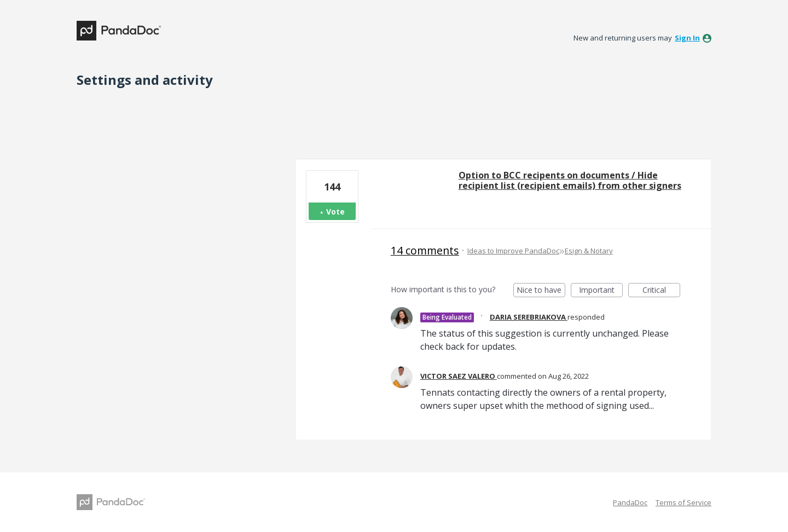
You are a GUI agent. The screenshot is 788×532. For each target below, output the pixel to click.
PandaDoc (630, 502)
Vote (335, 212)
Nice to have (541, 291)
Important (601, 291)
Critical (661, 291)
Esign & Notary (589, 251)
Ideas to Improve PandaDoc (513, 251)
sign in (687, 38)
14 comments (425, 250)
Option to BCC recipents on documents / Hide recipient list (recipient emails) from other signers (570, 180)
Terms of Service (683, 502)
